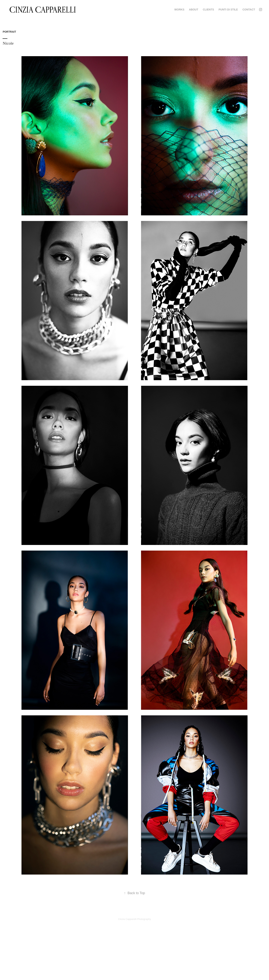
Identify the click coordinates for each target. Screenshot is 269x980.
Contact (249, 10)
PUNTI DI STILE (228, 10)
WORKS (179, 10)
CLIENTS (208, 10)
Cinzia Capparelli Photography (134, 919)
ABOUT (194, 10)
